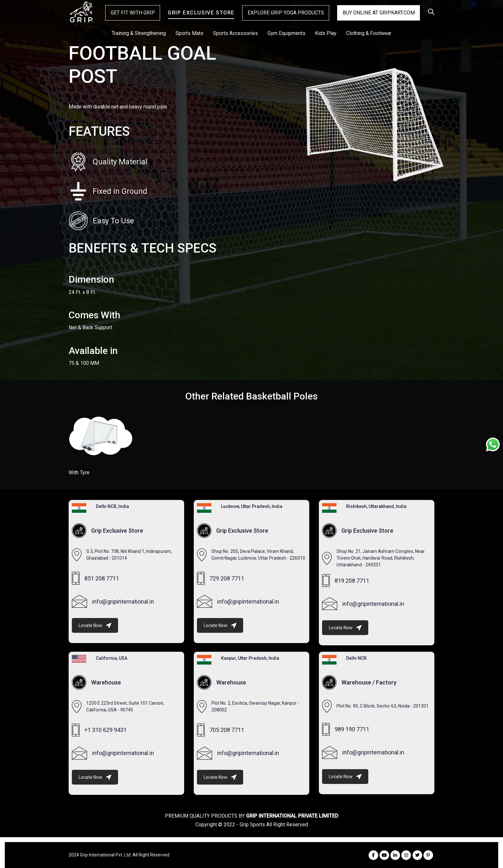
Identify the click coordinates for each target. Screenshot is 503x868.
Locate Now (95, 625)
